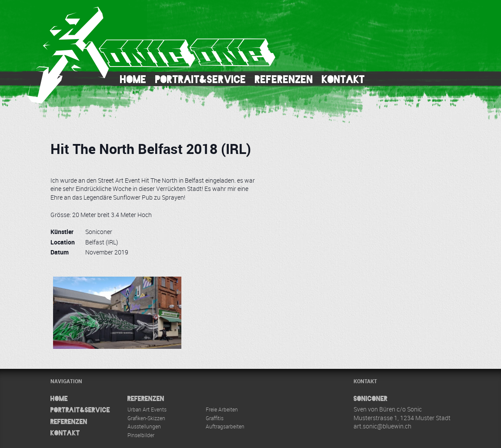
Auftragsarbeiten (225, 426)
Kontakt (343, 79)
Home (133, 79)
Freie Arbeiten (222, 409)
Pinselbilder (141, 435)
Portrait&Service (201, 79)
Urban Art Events (147, 409)
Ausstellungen (144, 426)
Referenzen (284, 79)
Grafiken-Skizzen (146, 418)
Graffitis (215, 418)
